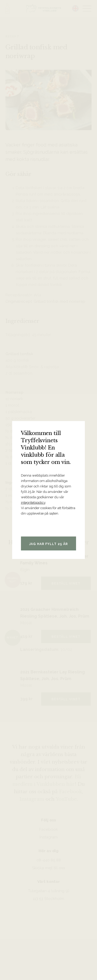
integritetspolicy (33, 503)
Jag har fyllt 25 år (48, 544)
